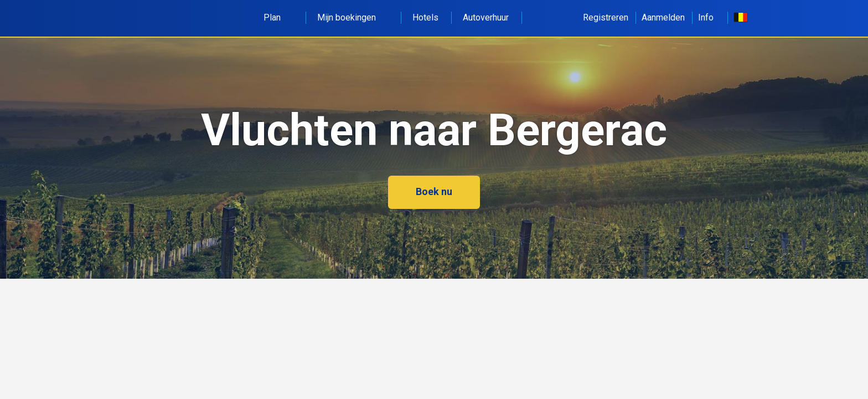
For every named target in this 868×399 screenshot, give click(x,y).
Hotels (425, 17)
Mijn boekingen (353, 17)
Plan (278, 17)
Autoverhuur (486, 17)
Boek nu (434, 191)
